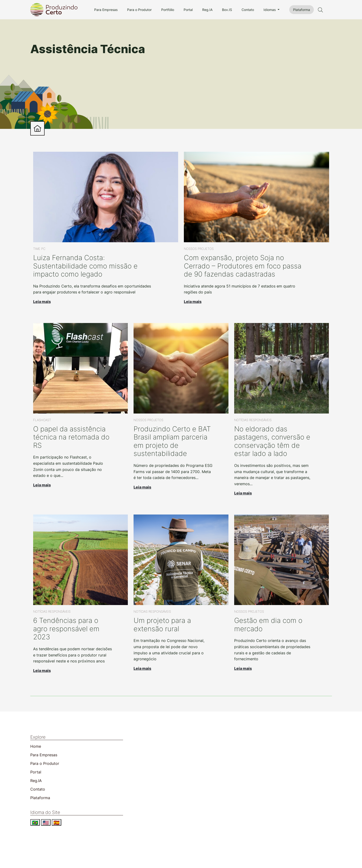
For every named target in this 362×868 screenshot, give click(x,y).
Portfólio (168, 10)
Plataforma (302, 10)
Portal (188, 10)
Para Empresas (106, 10)
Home (36, 746)
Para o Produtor (139, 10)
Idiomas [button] (270, 10)
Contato (248, 10)
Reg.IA (207, 10)
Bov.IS (227, 10)
